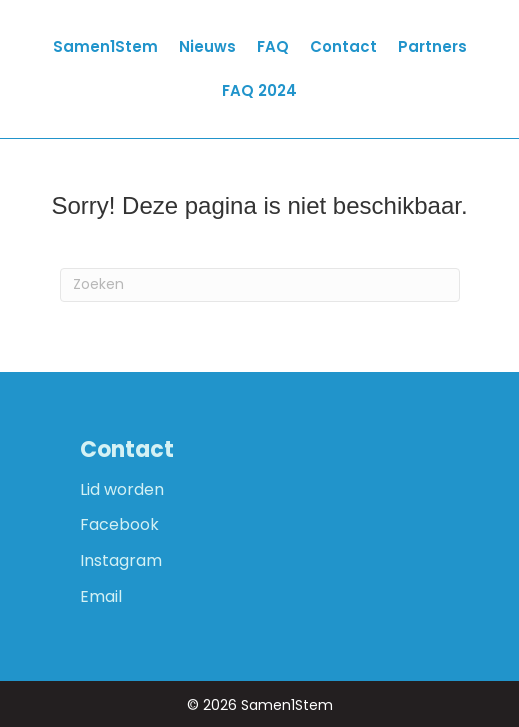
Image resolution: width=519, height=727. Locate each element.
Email (101, 596)
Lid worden (122, 489)
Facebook (119, 524)
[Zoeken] (260, 285)
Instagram (121, 560)
